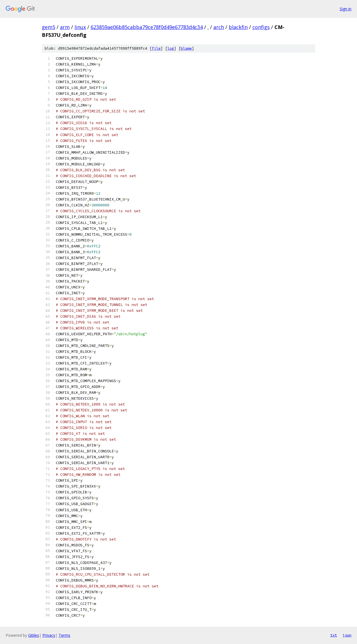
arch (219, 27)
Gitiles (34, 635)
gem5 (49, 27)
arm (65, 27)
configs (261, 27)
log (171, 48)
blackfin (238, 27)
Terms (64, 635)
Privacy (49, 635)
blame (186, 48)
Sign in (346, 9)
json (347, 635)
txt (334, 635)
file (156, 48)
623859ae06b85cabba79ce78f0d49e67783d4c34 (147, 27)
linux (80, 27)
